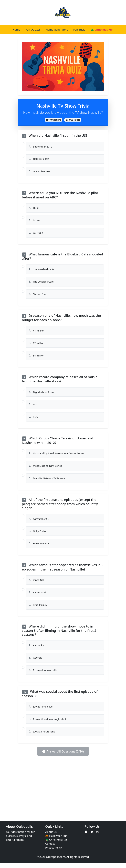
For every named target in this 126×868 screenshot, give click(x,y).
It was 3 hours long (42, 737)
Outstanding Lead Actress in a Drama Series (57, 456)
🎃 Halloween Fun (56, 841)
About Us (51, 837)
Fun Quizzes (33, 30)
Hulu (34, 208)
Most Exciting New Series (45, 468)
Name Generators (57, 30)
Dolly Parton (38, 534)
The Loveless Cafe (41, 283)
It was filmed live (41, 711)
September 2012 (41, 147)
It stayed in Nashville (43, 675)
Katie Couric (38, 596)
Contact (50, 849)
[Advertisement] (63, 793)
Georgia (36, 662)
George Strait (39, 522)
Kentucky (36, 649)
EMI (33, 407)
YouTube (36, 234)
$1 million (37, 332)
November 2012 (40, 172)
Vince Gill (36, 584)
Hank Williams (39, 547)
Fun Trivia (79, 30)
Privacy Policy (54, 853)
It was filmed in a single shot (47, 724)
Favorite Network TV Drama (47, 481)
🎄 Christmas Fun (102, 30)
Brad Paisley (38, 609)
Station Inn (37, 296)
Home (16, 30)
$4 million (37, 357)
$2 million (37, 345)
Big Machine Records (43, 394)
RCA (33, 419)
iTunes (35, 221)
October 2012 (39, 159)
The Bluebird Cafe (41, 270)
